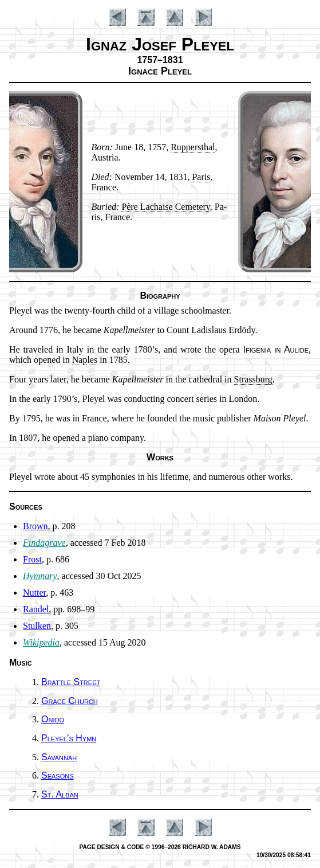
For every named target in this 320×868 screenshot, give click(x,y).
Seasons (58, 775)
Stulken (37, 626)
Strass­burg (253, 379)
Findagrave (44, 543)
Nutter (34, 593)
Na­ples (85, 360)
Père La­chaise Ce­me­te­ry (165, 207)
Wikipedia (41, 642)
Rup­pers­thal (193, 147)
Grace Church (70, 701)
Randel (36, 609)
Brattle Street (71, 682)
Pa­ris (201, 177)
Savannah (59, 757)
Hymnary (40, 576)
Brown (35, 526)
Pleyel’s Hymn (69, 738)
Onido (53, 719)
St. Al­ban (60, 794)
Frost (32, 559)
